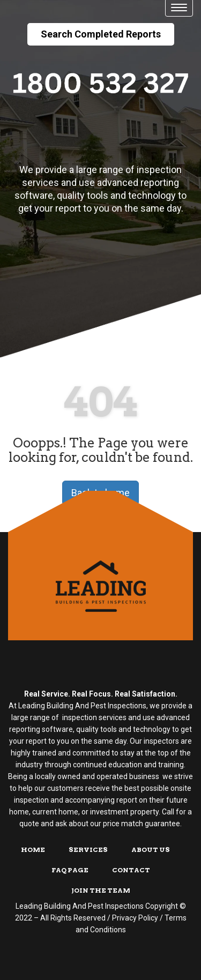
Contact (131, 870)
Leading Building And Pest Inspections (80, 906)
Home (33, 850)
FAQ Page (70, 870)
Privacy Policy (135, 918)
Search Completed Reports (101, 34)
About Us (151, 850)
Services (88, 850)
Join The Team (101, 890)
